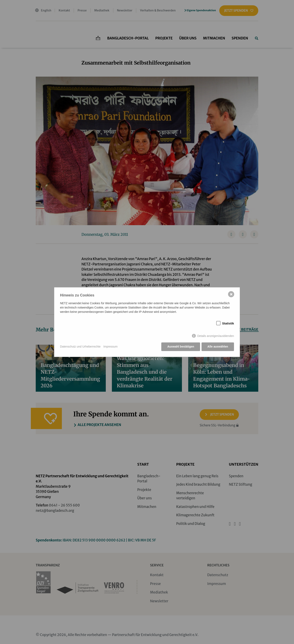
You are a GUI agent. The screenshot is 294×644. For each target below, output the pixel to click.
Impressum (110, 347)
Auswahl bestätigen (181, 347)
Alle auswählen (218, 347)
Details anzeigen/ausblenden (216, 336)
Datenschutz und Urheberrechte (80, 347)
